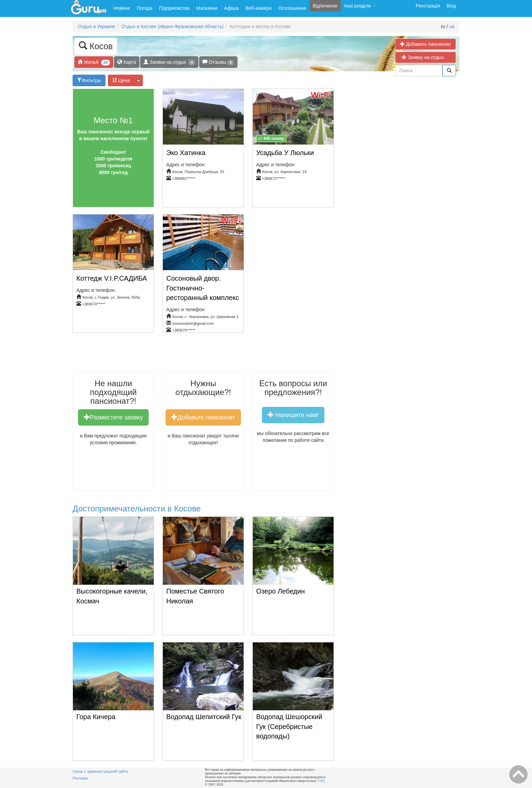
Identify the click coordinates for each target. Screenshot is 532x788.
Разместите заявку (113, 417)
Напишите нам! (293, 415)
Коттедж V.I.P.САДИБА (112, 278)
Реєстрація (428, 6)
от (271, 138)
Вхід (451, 6)
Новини (122, 8)
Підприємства (174, 8)
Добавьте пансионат (203, 417)
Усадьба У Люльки (285, 153)
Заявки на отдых (169, 62)
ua (452, 26)
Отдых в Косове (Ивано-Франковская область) (172, 26)
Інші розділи (360, 6)
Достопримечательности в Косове (137, 509)
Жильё (94, 62)
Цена (121, 80)
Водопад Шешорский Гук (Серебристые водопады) (289, 726)
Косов (96, 46)
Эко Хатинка (186, 153)
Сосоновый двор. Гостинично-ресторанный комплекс (203, 288)
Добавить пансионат (426, 44)
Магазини (207, 8)
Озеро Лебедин (280, 591)
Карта (127, 62)
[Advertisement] (214, 355)
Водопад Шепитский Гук (204, 717)
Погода (145, 8)
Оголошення (292, 8)
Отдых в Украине (97, 26)
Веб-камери (259, 8)
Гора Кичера (96, 717)
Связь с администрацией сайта (100, 771)
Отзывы (218, 62)
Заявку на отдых (425, 57)
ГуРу (321, 781)
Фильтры (89, 80)
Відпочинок (325, 6)
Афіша (231, 8)
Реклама (80, 778)
